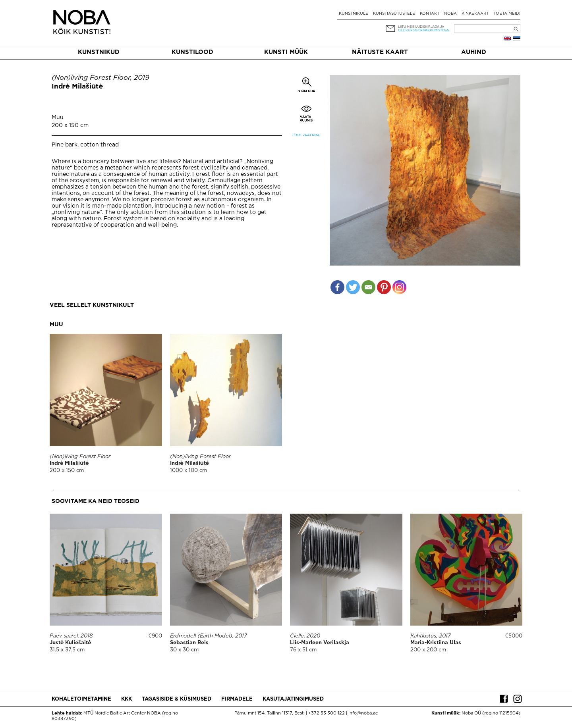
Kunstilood (192, 52)
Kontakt (430, 14)
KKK (127, 699)
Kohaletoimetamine (81, 699)
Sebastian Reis (189, 643)
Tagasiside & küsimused (177, 699)
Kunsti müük (286, 52)
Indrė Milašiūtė (77, 87)
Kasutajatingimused (293, 699)
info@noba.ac (363, 713)
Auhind (474, 52)
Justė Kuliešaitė (70, 643)
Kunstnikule (354, 14)
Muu (58, 117)
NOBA (450, 14)
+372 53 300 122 (327, 713)
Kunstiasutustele (394, 14)
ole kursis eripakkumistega (423, 30)
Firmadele (237, 699)
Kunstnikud (99, 52)
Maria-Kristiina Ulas (436, 643)
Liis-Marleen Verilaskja (320, 643)
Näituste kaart (380, 52)
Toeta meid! (507, 14)
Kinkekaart (475, 14)
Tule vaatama (306, 135)
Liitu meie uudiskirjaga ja (421, 27)
